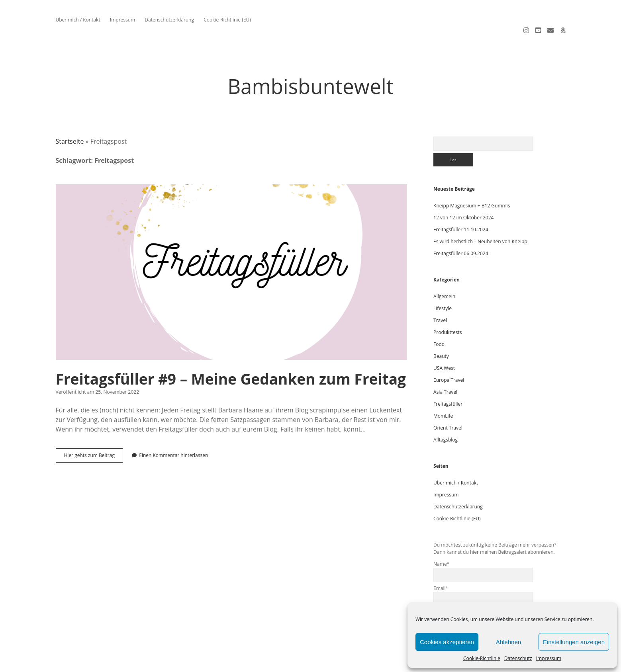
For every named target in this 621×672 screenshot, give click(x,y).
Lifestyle (443, 286)
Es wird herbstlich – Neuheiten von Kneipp (480, 220)
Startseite (70, 119)
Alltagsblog (446, 418)
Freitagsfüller (448, 382)
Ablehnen (508, 642)
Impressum (549, 658)
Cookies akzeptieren (447, 642)
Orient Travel (448, 406)
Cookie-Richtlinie (482, 658)
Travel (440, 298)
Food (439, 322)
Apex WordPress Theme (287, 663)
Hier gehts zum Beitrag (94, 435)
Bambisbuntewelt (310, 64)
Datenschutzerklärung (169, 20)
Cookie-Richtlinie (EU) (227, 20)
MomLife (443, 394)
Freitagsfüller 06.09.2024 (461, 231)
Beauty (441, 334)
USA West (444, 346)
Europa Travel (449, 358)
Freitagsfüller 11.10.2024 (461, 208)
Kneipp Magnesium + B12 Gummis (472, 184)
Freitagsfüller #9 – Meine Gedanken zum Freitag (231, 250)
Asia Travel (445, 370)
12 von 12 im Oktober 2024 (463, 196)
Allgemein (444, 274)
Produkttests (448, 310)
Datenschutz (518, 658)
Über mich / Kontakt (78, 20)
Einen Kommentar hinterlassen (173, 433)
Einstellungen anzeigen (574, 642)
